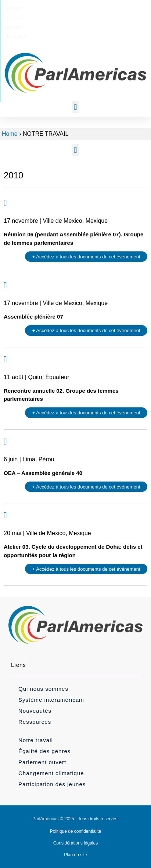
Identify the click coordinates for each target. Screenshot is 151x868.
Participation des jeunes (52, 784)
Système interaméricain (51, 700)
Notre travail (36, 740)
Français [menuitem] (61, 8)
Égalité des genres (44, 751)
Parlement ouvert (42, 762)
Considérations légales (75, 843)
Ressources (35, 722)
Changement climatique (51, 773)
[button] (75, 107)
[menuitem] (38, 8)
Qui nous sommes (43, 689)
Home (10, 134)
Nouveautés (35, 711)
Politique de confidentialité (75, 831)
